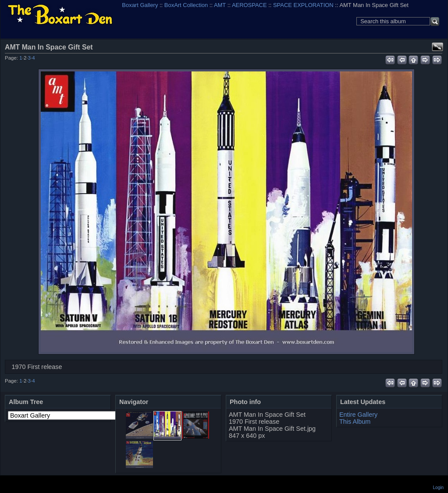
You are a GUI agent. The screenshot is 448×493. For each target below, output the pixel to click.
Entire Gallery (358, 415)
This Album (355, 422)
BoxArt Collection (186, 5)
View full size (437, 47)
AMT (220, 5)
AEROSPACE (249, 5)
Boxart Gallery (140, 5)
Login (438, 488)
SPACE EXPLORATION (303, 5)
